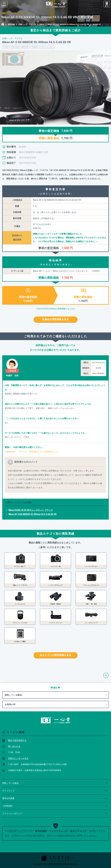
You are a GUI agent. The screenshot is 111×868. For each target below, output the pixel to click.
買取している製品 (13, 695)
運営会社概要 (55, 798)
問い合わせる (11, 746)
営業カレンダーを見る (15, 758)
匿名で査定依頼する (14, 740)
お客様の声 (10, 704)
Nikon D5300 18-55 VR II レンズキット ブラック (31, 510)
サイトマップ (55, 791)
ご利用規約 (55, 806)
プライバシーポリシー (55, 814)
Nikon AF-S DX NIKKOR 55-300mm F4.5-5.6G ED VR (32, 514)
